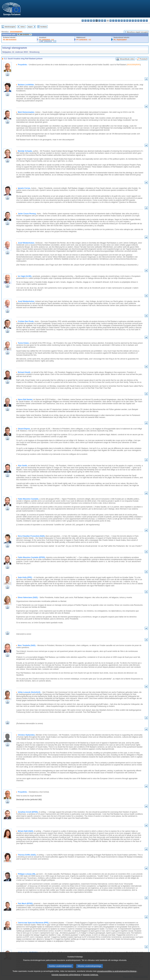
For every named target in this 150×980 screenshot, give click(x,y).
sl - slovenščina (141, 21)
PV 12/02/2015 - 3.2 (46, 40)
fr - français (105, 21)
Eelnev (23, 27)
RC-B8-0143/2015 (10, 40)
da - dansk (91, 21)
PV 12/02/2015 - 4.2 (84, 40)
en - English (102, 21)
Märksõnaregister (10, 27)
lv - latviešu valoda (116, 21)
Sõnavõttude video (127, 59)
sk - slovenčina (138, 21)
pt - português (133, 21)
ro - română (136, 21)
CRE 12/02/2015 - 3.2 (48, 41)
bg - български (83, 21)
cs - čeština (88, 21)
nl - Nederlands (127, 21)
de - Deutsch (94, 21)
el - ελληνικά (99, 21)
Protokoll (143, 59)
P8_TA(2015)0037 (120, 40)
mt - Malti (124, 21)
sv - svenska (147, 21)
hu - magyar (122, 21)
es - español (85, 21)
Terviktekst (43, 27)
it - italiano (113, 21)
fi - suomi (144, 21)
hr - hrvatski (111, 21)
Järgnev (30, 27)
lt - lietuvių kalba (119, 21)
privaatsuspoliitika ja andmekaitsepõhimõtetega (117, 975)
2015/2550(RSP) (16, 32)
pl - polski (130, 21)
